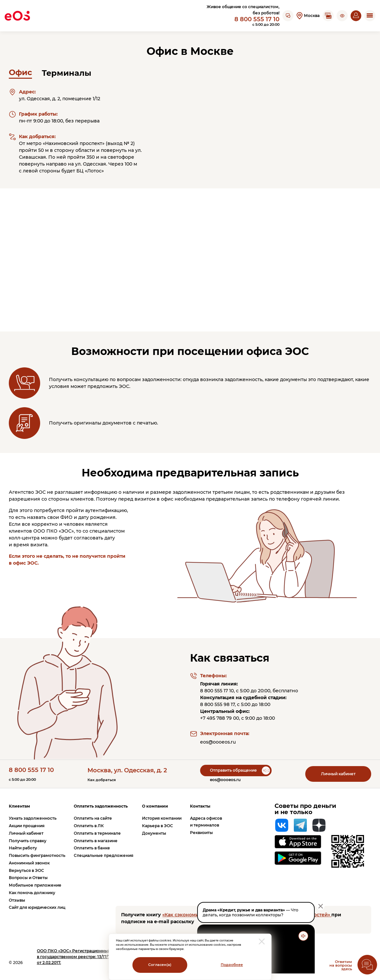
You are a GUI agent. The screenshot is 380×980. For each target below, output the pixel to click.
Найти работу (23, 848)
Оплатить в (89, 826)
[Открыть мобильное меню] (370, 16)
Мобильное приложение (35, 885)
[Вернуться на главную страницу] (17, 16)
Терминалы (67, 73)
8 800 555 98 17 (217, 704)
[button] (342, 16)
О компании (155, 806)
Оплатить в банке (92, 848)
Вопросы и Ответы (28, 878)
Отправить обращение (233, 770)
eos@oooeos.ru (218, 742)
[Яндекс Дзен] (319, 825)
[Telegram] (300, 825)
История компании (162, 818)
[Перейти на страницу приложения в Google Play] (298, 858)
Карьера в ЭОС (158, 826)
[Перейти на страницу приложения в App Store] (298, 842)
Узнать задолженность (33, 818)
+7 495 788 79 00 (220, 718)
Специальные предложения (103, 855)
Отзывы (17, 900)
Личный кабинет (338, 774)
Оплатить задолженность (101, 806)
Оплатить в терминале (97, 833)
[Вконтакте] (282, 825)
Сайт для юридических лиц (37, 907)
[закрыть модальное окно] (262, 941)
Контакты (200, 806)
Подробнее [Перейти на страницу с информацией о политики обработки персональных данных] (232, 965)
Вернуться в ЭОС (26, 870)
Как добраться (102, 780)
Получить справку (28, 841)
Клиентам (19, 806)
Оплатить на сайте (93, 818)
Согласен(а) (160, 965)
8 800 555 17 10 (257, 19)
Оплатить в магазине (96, 841)
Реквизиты (201, 833)
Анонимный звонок (29, 863)
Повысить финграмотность (37, 855)
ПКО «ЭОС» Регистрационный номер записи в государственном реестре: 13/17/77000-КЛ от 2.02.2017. (89, 957)
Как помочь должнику (32, 893)
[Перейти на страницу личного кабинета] (356, 16)
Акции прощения (27, 826)
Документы (154, 833)
